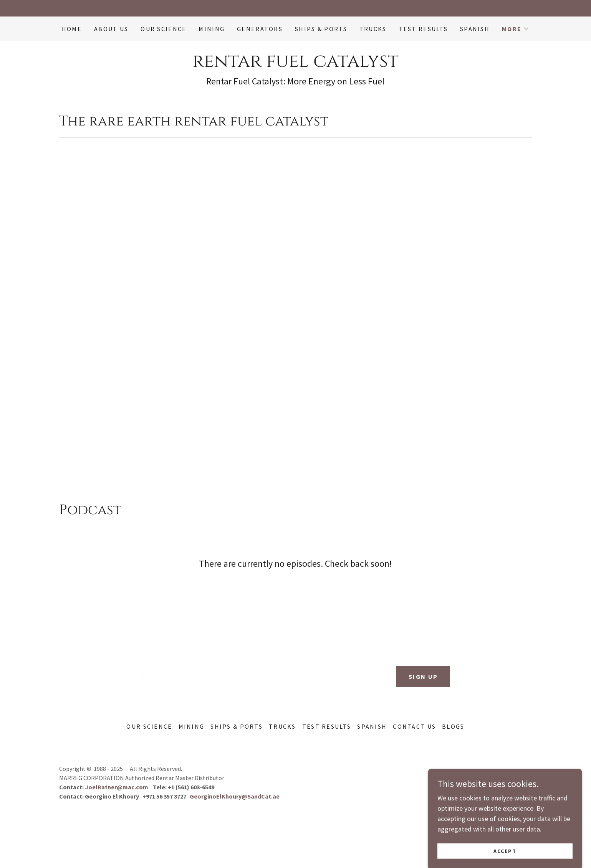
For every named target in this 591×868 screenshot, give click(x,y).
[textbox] (264, 677)
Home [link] (72, 29)
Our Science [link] (163, 29)
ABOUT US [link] (111, 29)
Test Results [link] (423, 29)
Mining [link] (212, 29)
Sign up (423, 677)
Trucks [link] (373, 29)
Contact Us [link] (414, 726)
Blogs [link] (453, 726)
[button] (516, 29)
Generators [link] (260, 29)
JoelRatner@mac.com (117, 787)
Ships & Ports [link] (321, 29)
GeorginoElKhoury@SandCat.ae (235, 796)
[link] (295, 64)
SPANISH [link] (475, 29)
